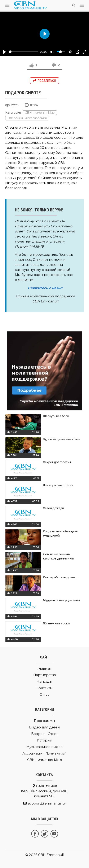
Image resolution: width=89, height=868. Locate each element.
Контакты (45, 688)
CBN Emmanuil (51, 855)
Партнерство (45, 675)
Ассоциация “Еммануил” (44, 753)
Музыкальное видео (44, 747)
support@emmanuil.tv (47, 803)
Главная (44, 668)
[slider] (24, 52)
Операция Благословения (27, 118)
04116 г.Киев (44, 791)
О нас (44, 695)
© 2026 (31, 855)
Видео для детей (44, 727)
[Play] (4, 52)
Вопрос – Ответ (44, 734)
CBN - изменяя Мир (40, 113)
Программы (44, 721)
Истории (45, 740)
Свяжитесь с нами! (45, 288)
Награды (44, 681)
